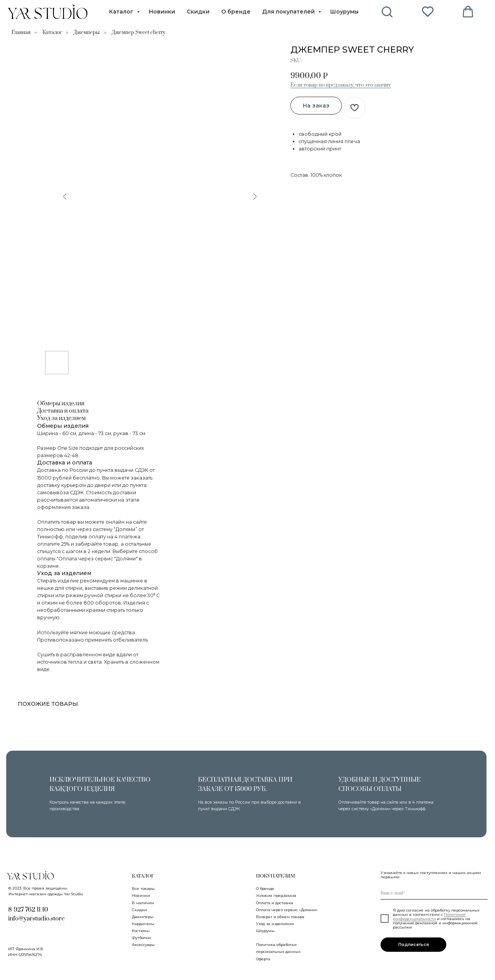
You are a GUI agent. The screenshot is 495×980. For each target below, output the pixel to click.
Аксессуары (143, 945)
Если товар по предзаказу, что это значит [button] (341, 85)
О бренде (236, 12)
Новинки (162, 12)
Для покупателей (289, 12)
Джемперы (87, 32)
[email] (434, 893)
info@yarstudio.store (36, 919)
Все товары (143, 889)
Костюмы (141, 931)
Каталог (122, 12)
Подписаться (414, 945)
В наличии (143, 903)
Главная (21, 32)
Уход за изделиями (275, 924)
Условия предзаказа (276, 895)
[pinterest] (428, 12)
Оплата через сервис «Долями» (287, 910)
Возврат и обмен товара (280, 917)
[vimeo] (468, 12)
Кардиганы (143, 924)
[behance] (387, 12)
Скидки (198, 12)
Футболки (141, 938)
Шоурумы (344, 12)
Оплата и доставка (275, 903)
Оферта (263, 959)
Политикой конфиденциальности (429, 917)
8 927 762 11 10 (28, 910)
